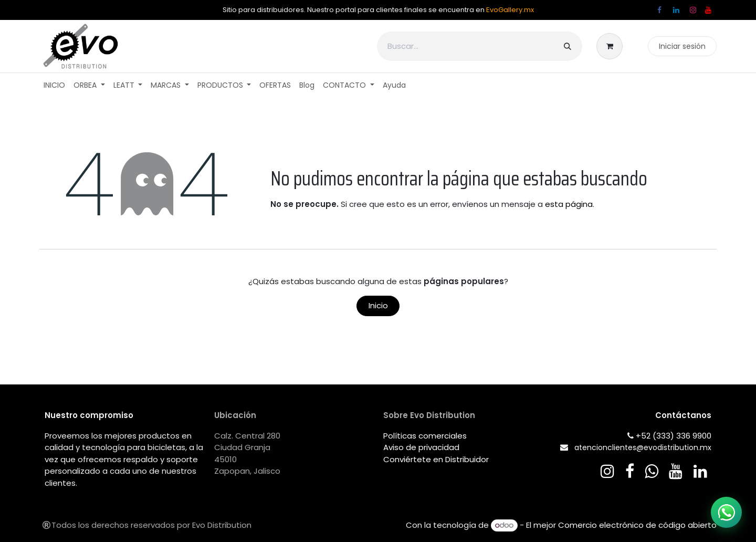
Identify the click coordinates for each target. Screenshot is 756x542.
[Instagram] (693, 10)
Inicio (378, 305)
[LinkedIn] (676, 10)
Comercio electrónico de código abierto (637, 525)
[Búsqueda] (568, 46)
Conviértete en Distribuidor (436, 459)
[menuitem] (54, 85)
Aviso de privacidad (421, 447)
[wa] (652, 471)
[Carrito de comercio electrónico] (612, 46)
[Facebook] (659, 10)
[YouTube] (708, 10)
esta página (569, 204)
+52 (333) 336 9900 (674, 436)
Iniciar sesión (682, 46)
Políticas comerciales (425, 436)
